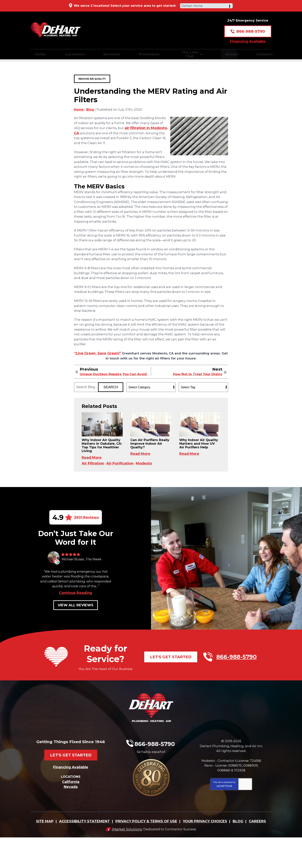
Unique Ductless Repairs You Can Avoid (110, 390)
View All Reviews (76, 643)
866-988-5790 (251, 28)
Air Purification (121, 492)
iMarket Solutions (125, 860)
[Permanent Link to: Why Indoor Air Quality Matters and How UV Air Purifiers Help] (200, 444)
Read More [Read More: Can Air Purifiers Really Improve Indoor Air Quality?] (140, 474)
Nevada (71, 819)
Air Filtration (93, 492)
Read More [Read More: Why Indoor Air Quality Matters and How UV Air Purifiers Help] (189, 479)
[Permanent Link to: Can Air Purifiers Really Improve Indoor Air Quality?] (151, 444)
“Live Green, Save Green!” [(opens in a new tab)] (103, 365)
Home (79, 109)
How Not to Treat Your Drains (195, 388)
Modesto (146, 492)
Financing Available (248, 38)
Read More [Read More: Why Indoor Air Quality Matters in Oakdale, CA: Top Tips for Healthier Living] (92, 483)
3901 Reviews (86, 546)
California (71, 814)
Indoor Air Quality (92, 75)
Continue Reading (75, 630)
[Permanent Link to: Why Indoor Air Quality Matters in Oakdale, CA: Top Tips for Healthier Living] (102, 444)
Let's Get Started (171, 694)
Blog (90, 109)
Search (111, 405)
